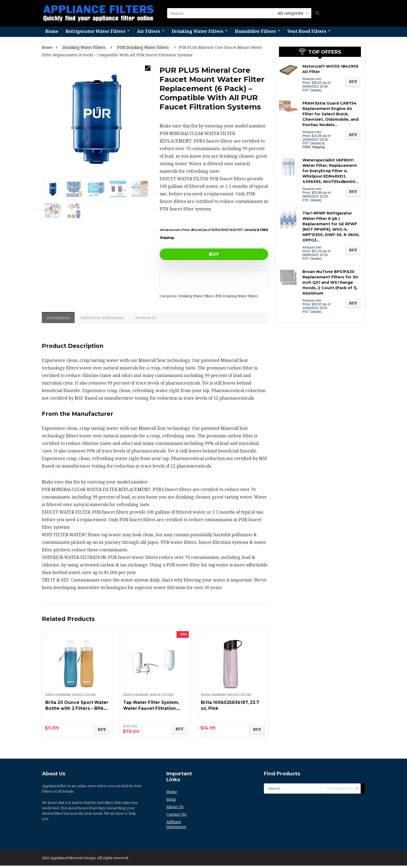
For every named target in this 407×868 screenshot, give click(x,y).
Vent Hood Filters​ (307, 31)
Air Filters (149, 31)
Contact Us (176, 817)
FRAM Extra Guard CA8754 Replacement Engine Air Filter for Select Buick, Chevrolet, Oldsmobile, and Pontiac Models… (330, 114)
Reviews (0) (153, 319)
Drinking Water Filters (197, 31)
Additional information (107, 319)
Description (60, 319)
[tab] (60, 319)
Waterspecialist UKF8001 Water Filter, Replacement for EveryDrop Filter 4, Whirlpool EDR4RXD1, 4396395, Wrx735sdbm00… (330, 171)
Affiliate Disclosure (176, 827)
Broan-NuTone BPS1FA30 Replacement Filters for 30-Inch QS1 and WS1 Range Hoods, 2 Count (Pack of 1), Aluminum (331, 282)
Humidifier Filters (255, 31)
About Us (175, 809)
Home (52, 31)
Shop (171, 802)
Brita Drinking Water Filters (71, 697)
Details (250, 230)
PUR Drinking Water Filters (143, 47)
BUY (190, 254)
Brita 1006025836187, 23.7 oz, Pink (228, 708)
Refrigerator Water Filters (95, 31)
